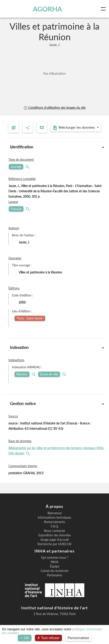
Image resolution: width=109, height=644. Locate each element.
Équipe (55, 566)
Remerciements (54, 522)
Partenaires (55, 575)
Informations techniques (54, 518)
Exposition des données (55, 535)
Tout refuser (48, 638)
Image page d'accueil (54, 540)
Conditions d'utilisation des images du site (54, 108)
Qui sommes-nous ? (55, 558)
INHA (54, 562)
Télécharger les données (74, 128)
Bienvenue (55, 513)
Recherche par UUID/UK (54, 544)
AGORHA (47, 9)
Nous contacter (55, 531)
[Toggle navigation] (104, 9)
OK (25, 638)
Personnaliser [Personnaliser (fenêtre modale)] (78, 638)
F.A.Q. (55, 526)
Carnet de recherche (54, 571)
